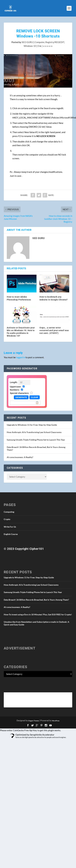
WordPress (56, 721)
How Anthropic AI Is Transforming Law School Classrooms (34, 432)
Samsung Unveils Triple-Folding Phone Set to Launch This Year (36, 440)
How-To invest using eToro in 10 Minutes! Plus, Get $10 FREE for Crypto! (38, 614)
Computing (9, 512)
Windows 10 (30, 46)
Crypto (7, 519)
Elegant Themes (34, 721)
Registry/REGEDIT (55, 42)
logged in (21, 357)
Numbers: (15, 390)
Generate (21, 397)
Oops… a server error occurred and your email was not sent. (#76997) (54, 330)
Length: (14, 382)
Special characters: (19, 393)
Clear (35, 397)
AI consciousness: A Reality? (20, 457)
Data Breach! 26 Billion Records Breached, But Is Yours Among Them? (36, 600)
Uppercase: (16, 387)
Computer (40, 42)
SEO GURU (27, 42)
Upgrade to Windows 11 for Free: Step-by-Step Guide (32, 425)
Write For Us (10, 527)
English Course (11, 534)
